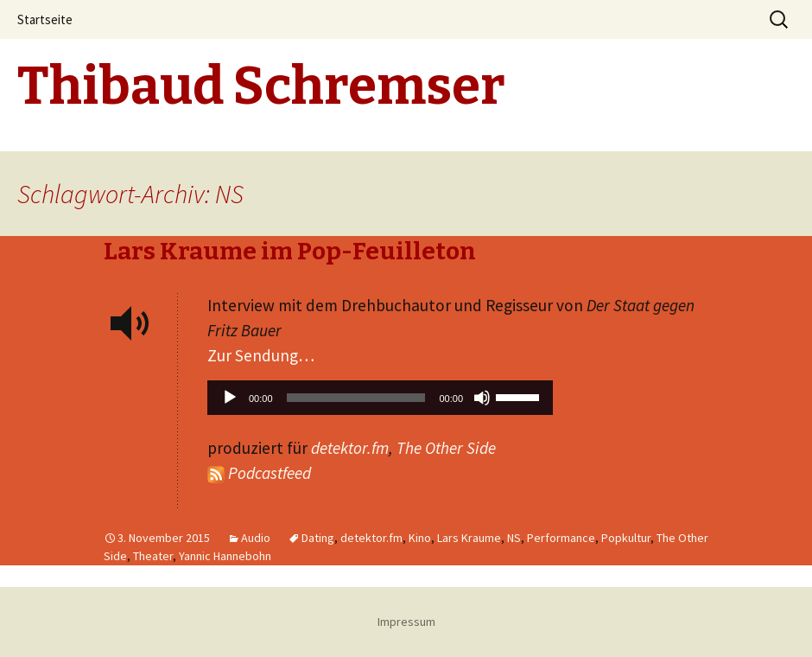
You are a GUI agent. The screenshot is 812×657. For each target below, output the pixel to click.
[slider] (356, 398)
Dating (318, 538)
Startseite (45, 19)
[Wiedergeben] (230, 398)
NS (514, 538)
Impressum (406, 622)
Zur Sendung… (261, 355)
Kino (420, 538)
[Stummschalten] (482, 398)
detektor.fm (350, 448)
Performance (561, 538)
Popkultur (626, 538)
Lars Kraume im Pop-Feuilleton (290, 251)
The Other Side (446, 448)
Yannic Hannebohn (225, 556)
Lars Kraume (469, 538)
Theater (153, 556)
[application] (380, 402)
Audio (256, 538)
